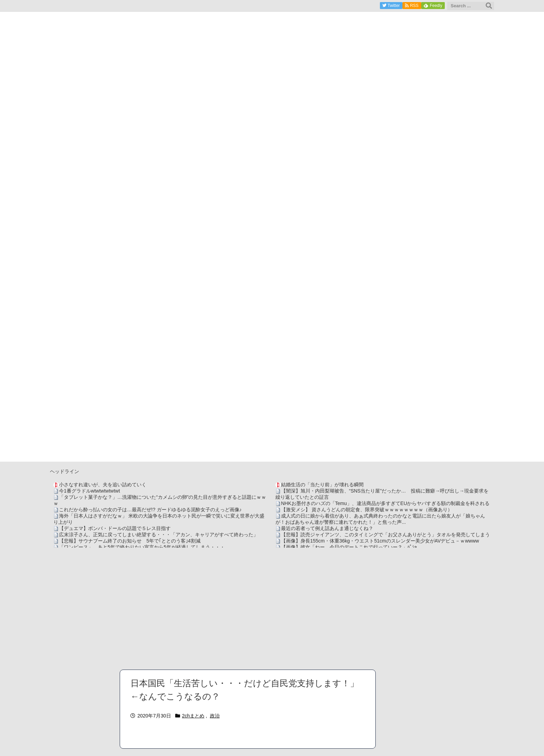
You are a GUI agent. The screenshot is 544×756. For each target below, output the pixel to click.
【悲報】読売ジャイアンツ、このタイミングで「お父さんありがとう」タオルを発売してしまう (385, 535)
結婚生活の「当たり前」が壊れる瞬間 (322, 485)
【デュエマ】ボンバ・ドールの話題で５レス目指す (115, 528)
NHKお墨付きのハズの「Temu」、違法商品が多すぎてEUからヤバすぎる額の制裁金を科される (385, 503)
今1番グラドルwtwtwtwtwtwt (90, 491)
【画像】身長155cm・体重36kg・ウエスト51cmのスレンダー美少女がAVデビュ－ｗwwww (380, 541)
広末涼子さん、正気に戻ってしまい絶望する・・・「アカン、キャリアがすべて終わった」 (159, 535)
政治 (215, 716)
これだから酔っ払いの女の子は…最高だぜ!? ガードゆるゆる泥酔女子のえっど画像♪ (150, 510)
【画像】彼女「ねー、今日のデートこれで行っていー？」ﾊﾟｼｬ (349, 547)
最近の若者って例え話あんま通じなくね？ (327, 528)
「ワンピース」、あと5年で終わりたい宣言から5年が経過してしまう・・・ (142, 547)
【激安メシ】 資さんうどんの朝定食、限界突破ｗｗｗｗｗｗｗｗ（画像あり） (367, 510)
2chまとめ (193, 716)
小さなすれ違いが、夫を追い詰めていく (103, 485)
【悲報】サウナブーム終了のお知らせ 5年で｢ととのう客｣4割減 (130, 541)
